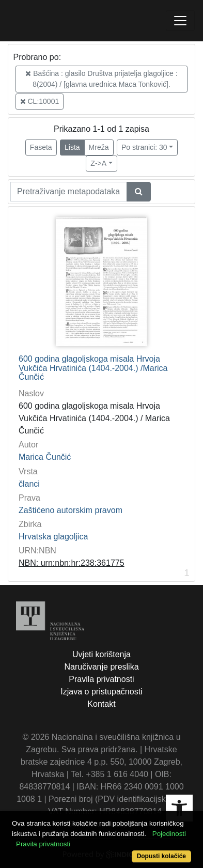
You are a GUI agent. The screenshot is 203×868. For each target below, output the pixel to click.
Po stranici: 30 (144, 147)
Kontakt (101, 704)
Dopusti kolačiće (161, 856)
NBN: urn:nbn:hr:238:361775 (72, 563)
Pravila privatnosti (101, 679)
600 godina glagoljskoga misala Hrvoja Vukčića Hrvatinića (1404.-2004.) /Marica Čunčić (93, 368)
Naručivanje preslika (101, 667)
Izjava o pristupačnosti (101, 692)
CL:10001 (40, 101)
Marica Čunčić (45, 457)
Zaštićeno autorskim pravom (71, 510)
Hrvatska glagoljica (53, 537)
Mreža (99, 147)
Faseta (41, 147)
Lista (72, 147)
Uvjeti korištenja (101, 654)
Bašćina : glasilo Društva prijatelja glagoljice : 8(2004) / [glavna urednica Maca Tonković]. (101, 79)
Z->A (98, 163)
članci (29, 484)
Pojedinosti (169, 834)
